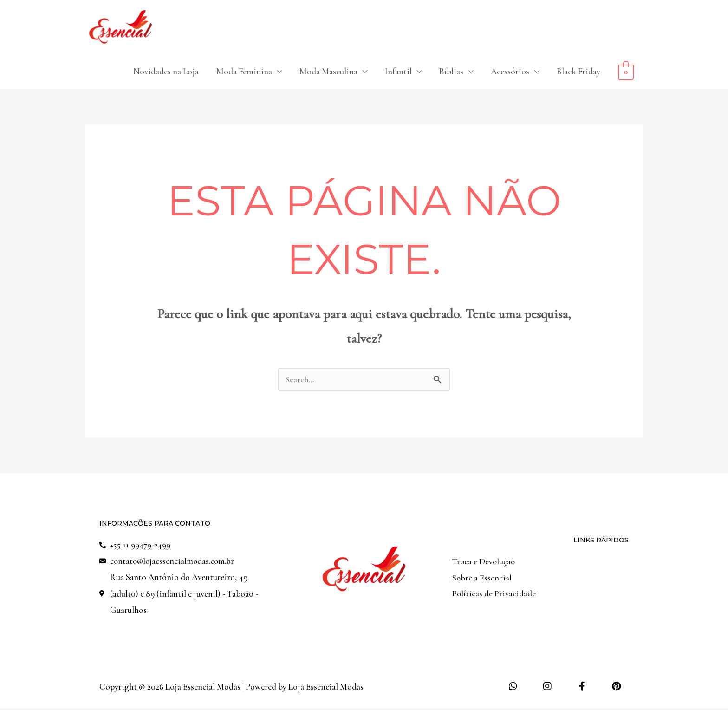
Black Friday (578, 72)
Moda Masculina (328, 72)
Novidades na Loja (166, 72)
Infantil (398, 72)
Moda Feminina (244, 72)
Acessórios (510, 72)
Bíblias (451, 72)
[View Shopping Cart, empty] (626, 72)
